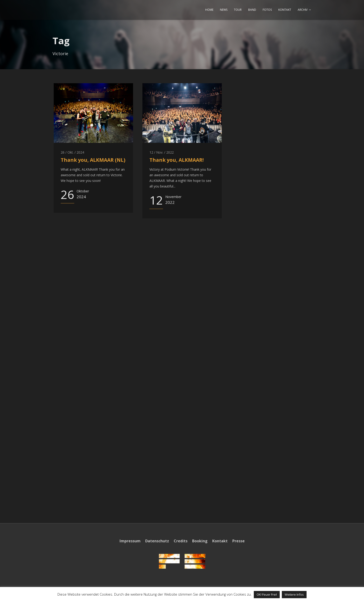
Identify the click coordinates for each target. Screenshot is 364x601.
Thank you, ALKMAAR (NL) (93, 160)
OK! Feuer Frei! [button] (267, 594)
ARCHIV (303, 10)
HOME (209, 10)
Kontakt (220, 541)
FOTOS (267, 10)
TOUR (238, 10)
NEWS (224, 10)
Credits (181, 541)
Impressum (130, 541)
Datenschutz (157, 541)
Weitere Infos (294, 594)
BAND (252, 10)
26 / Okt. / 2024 (72, 152)
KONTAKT (285, 10)
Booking (200, 541)
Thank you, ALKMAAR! (177, 160)
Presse (239, 541)
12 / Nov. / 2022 (162, 152)
